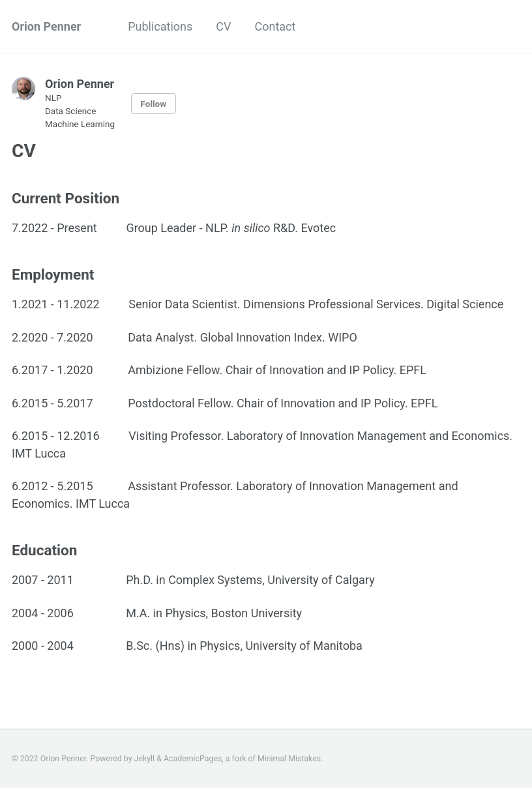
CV (223, 26)
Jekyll (145, 759)
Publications (160, 26)
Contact (275, 26)
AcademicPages (193, 759)
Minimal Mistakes (289, 759)
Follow (154, 104)
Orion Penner (46, 26)
